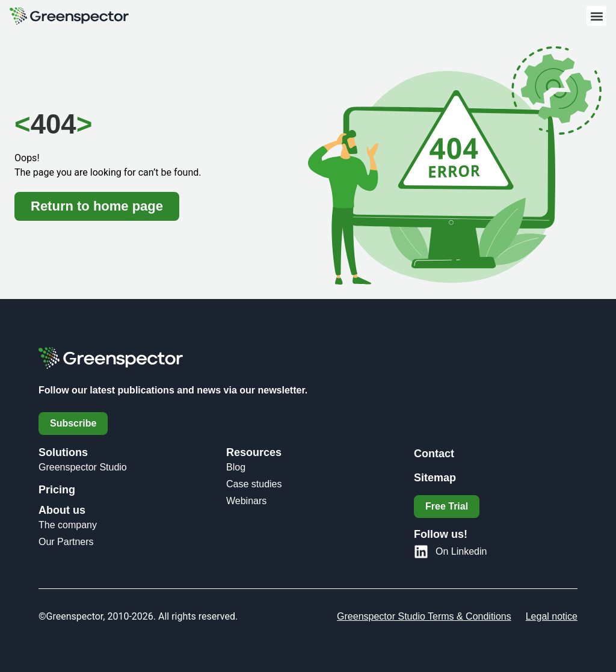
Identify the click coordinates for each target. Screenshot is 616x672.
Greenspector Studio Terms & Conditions (424, 616)
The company (68, 525)
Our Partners (66, 542)
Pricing (57, 490)
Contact (434, 454)
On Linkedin (461, 551)
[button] (596, 16)
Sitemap (435, 478)
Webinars (246, 501)
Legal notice (552, 616)
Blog (236, 467)
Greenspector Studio (83, 467)
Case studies (254, 484)
